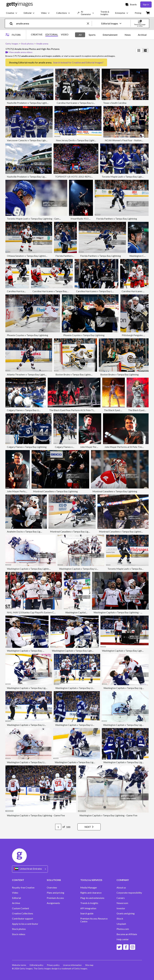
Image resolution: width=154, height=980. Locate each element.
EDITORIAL (52, 34)
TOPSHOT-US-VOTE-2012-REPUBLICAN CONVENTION (86, 177)
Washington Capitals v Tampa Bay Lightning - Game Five (36, 762)
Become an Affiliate (127, 934)
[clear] (89, 23)
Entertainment (110, 35)
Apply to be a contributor (25, 924)
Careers (121, 898)
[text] (51, 23)
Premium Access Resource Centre (94, 920)
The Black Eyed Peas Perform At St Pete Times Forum (77, 410)
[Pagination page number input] (58, 827)
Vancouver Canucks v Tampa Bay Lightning (29, 140)
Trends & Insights (89, 903)
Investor (121, 908)
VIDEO (65, 34)
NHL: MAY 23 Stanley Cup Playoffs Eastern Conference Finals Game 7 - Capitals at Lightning (55, 612)
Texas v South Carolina (115, 103)
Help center (123, 939)
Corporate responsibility (129, 893)
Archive (16, 903)
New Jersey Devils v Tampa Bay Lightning (77, 140)
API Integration (88, 908)
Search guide (87, 913)
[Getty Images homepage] (20, 4)
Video (15, 893)
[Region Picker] (30, 869)
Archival (142, 35)
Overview (52, 888)
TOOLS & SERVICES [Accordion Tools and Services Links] (91, 880)
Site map (89, 965)
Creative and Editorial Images (87, 62)
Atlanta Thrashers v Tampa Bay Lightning (28, 374)
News (128, 35)
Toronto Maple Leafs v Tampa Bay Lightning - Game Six (35, 219)
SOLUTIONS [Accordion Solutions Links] (54, 880)
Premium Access (55, 898)
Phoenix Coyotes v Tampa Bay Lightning (28, 335)
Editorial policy (37, 965)
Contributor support (23, 919)
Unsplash (121, 924)
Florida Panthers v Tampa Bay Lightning (117, 219)
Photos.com (123, 929)
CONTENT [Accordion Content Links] (18, 880)
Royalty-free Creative (23, 888)
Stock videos (19, 934)
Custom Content (21, 908)
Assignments (53, 903)
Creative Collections (23, 913)
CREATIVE (37, 34)
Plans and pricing (55, 893)
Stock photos (19, 929)
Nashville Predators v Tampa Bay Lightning (29, 103)
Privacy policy (53, 965)
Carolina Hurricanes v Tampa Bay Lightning (79, 103)
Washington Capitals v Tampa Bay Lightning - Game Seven (37, 569)
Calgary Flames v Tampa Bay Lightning (27, 410)
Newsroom (122, 903)
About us (121, 888)
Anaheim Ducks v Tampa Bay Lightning (27, 531)
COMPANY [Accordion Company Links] (123, 880)
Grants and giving (126, 913)
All (80, 35)
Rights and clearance (91, 893)
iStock (120, 919)
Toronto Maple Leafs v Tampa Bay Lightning (130, 569)
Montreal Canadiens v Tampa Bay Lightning (55, 491)
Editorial (16, 898)
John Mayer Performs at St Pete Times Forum (128, 447)
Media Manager (89, 888)
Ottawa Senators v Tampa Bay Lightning (28, 256)
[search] (12, 23)
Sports (92, 35)
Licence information (72, 965)
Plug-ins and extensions (92, 898)
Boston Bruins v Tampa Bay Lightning (75, 374)
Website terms (19, 965)
